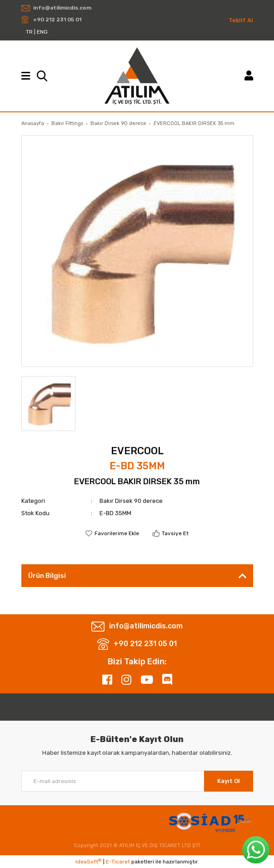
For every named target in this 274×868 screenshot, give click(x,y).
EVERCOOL (137, 451)
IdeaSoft (88, 862)
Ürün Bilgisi (47, 576)
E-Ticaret (118, 862)
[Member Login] (249, 76)
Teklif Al (241, 20)
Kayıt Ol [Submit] (229, 781)
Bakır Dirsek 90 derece (131, 501)
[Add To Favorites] (112, 533)
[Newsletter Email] (137, 781)
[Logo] (137, 76)
